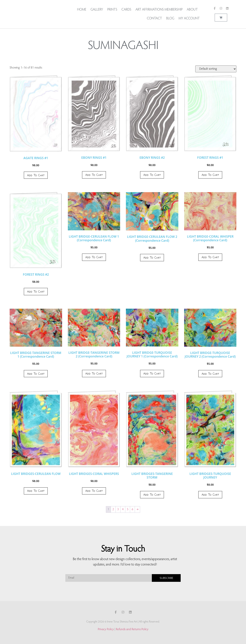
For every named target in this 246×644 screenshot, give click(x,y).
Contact (154, 19)
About (193, 10)
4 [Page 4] (123, 509)
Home (82, 10)
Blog (170, 19)
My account (189, 19)
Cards (126, 10)
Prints (112, 10)
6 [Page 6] (132, 509)
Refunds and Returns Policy (132, 629)
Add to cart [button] (36, 175)
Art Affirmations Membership (159, 10)
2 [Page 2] (113, 509)
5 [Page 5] (128, 509)
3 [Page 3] (118, 509)
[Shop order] (216, 69)
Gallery (97, 10)
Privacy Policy (106, 629)
